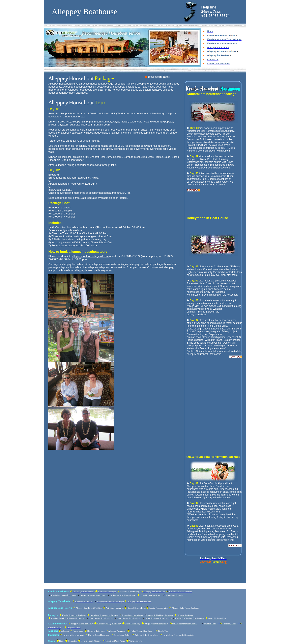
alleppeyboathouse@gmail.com (90, 256)
